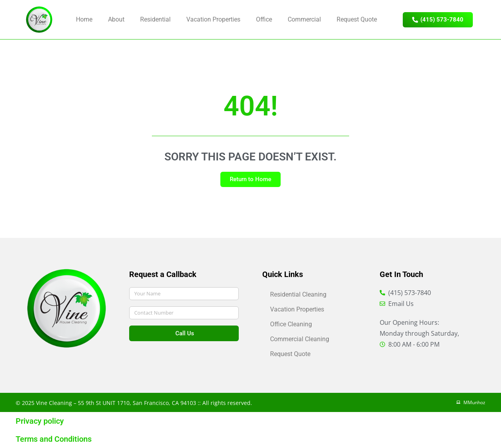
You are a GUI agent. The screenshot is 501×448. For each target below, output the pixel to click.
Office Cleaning (291, 324)
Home (84, 19)
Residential (155, 19)
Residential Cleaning (298, 294)
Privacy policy (40, 421)
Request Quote (357, 19)
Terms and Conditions (54, 439)
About (116, 19)
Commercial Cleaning (300, 339)
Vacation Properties (213, 19)
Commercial (304, 19)
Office (264, 19)
